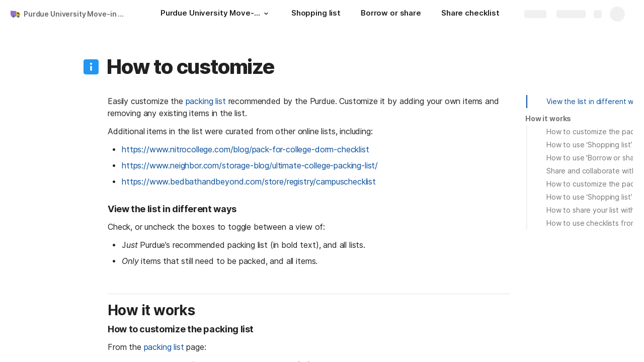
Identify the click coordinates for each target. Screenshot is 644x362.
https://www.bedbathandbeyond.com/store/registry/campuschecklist (249, 182)
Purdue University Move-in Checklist (77, 14)
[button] (266, 14)
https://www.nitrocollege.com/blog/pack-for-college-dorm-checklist (246, 149)
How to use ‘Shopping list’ (589, 145)
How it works (548, 118)
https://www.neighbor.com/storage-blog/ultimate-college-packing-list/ (250, 165)
